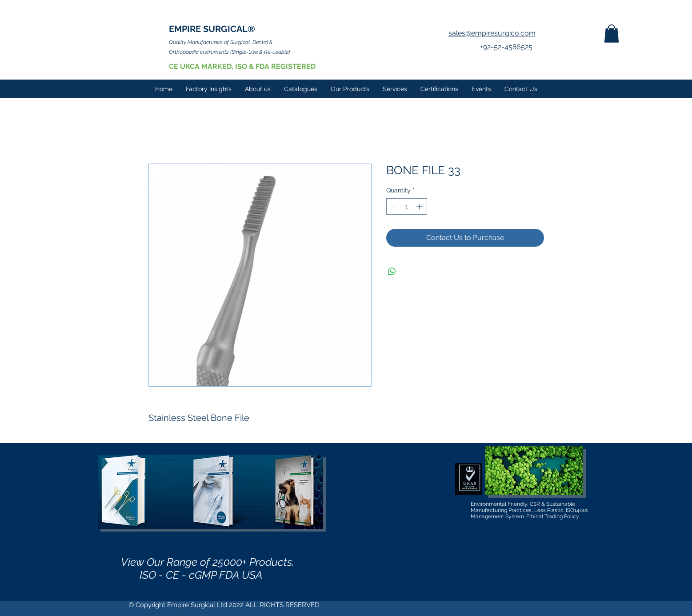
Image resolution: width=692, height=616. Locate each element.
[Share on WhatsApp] (392, 272)
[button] (612, 34)
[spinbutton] (407, 206)
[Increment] (420, 206)
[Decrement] (393, 206)
